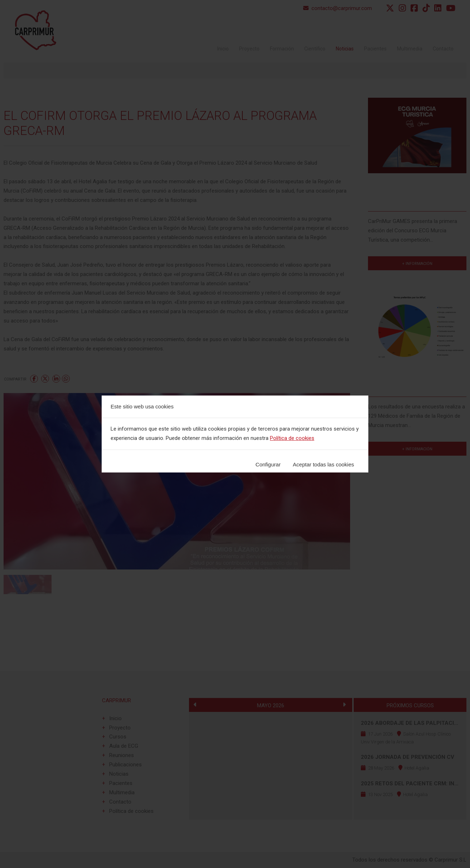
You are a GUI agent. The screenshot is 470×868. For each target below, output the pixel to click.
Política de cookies (292, 438)
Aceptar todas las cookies (323, 464)
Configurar (268, 464)
